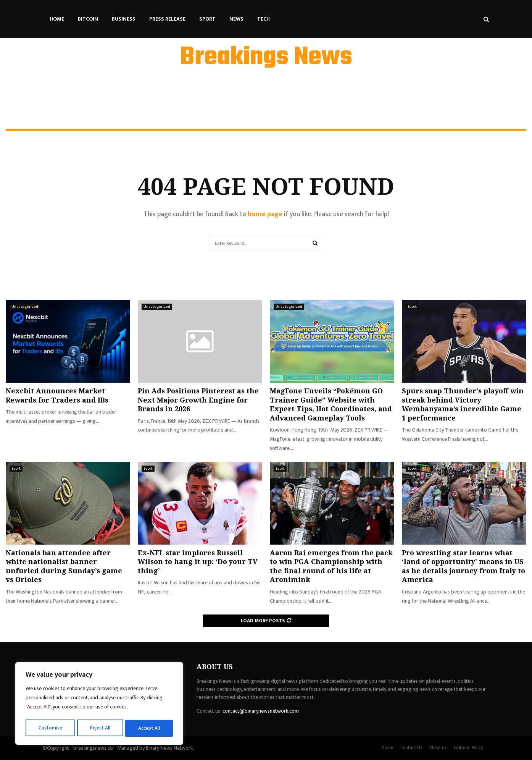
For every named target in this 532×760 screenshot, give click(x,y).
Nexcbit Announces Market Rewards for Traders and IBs (57, 395)
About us (438, 747)
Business (124, 19)
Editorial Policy (468, 747)
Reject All (100, 728)
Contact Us (411, 747)
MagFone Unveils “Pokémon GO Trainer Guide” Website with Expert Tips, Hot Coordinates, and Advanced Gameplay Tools (331, 404)
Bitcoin (88, 19)
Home (57, 19)
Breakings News (266, 58)
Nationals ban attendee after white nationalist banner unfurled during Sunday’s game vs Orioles (64, 566)
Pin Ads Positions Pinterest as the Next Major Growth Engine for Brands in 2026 (198, 400)
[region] (99, 705)
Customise (50, 728)
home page (265, 214)
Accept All (149, 728)
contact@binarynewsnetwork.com (261, 711)
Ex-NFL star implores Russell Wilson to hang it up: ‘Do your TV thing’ (198, 562)
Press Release (167, 19)
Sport (207, 19)
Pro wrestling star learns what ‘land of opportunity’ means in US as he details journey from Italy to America (463, 566)
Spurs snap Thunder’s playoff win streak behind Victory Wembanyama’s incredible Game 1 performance (463, 404)
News (236, 19)
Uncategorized (25, 307)
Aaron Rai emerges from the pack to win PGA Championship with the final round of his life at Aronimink (331, 566)
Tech (264, 19)
